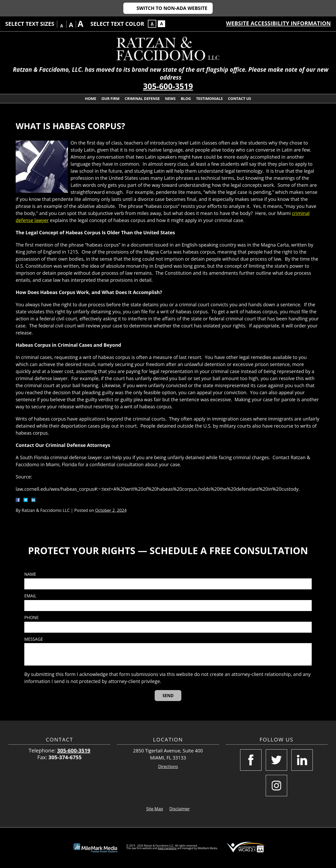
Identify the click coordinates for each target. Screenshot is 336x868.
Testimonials (210, 98)
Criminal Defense (142, 98)
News (170, 98)
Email (30, 596)
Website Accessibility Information (278, 23)
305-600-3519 (168, 86)
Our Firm (110, 98)
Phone (31, 618)
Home (91, 98)
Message (34, 639)
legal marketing (167, 848)
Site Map (155, 809)
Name (30, 574)
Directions (168, 767)
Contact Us (240, 98)
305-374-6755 (65, 757)
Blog (186, 98)
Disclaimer (179, 809)
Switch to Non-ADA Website (172, 8)
